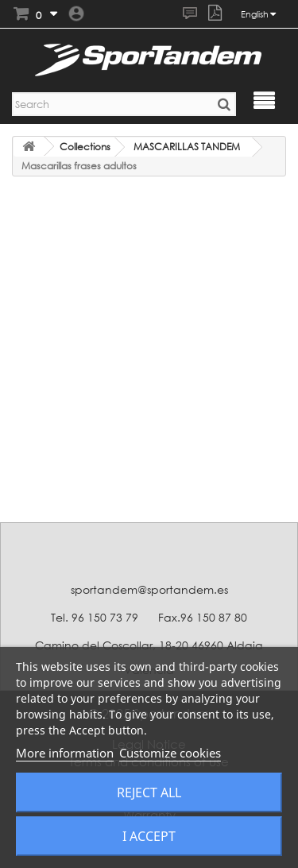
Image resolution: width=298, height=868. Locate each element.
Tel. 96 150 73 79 (95, 617)
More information (65, 753)
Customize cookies (170, 753)
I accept (149, 836)
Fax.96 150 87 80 (203, 617)
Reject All (149, 792)
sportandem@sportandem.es (149, 589)
